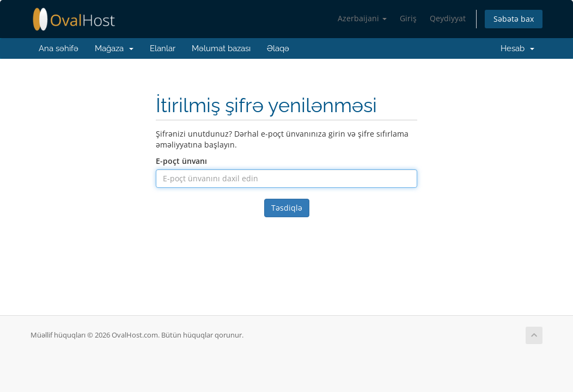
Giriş (408, 18)
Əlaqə (278, 48)
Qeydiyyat (448, 18)
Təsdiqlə (287, 208)
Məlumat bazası (221, 48)
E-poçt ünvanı (181, 161)
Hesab (515, 48)
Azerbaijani (362, 18)
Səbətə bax (514, 19)
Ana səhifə (59, 48)
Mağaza (114, 48)
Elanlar (163, 48)
